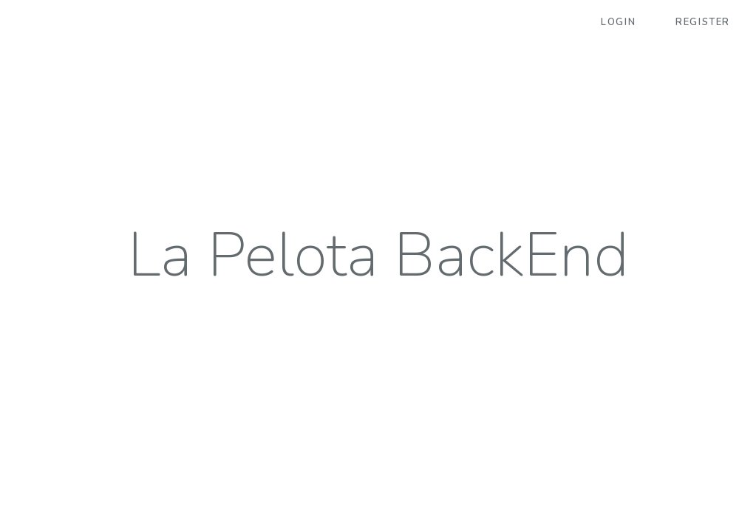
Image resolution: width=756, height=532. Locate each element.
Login (618, 22)
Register (703, 22)
